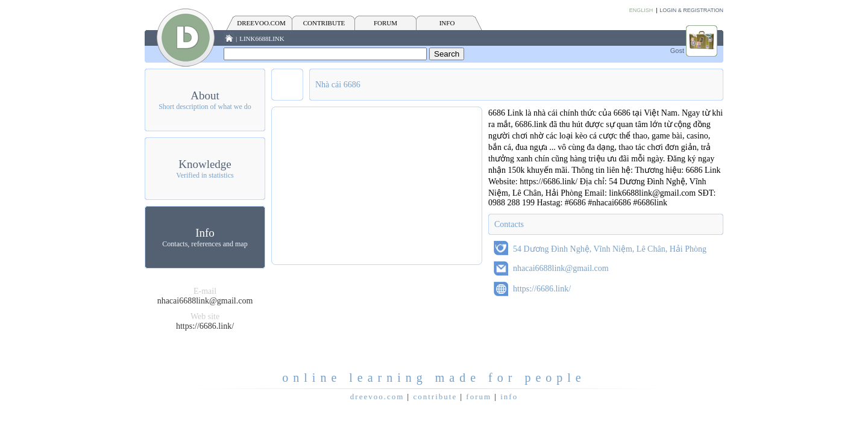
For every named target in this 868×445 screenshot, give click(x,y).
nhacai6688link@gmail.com (205, 301)
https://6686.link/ (205, 326)
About (205, 95)
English (641, 10)
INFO (447, 23)
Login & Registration (691, 10)
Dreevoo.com (261, 23)
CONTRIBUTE (324, 23)
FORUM (385, 23)
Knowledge (205, 164)
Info (205, 233)
